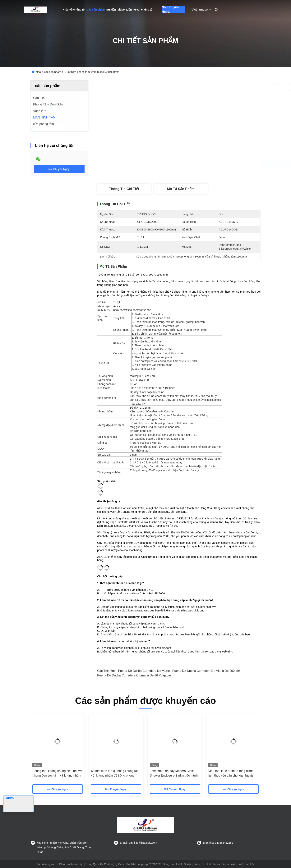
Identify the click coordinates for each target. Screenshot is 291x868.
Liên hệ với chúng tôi (140, 10)
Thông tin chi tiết (124, 189)
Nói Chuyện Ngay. (170, 10)
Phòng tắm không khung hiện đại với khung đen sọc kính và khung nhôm (57, 773)
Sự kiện (111, 10)
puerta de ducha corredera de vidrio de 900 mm (206, 671)
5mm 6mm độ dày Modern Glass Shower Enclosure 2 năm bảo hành (174, 773)
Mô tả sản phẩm (181, 189)
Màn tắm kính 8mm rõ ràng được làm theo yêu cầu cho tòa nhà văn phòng (231, 774)
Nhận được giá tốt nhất (202, 165)
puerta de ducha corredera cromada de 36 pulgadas (134, 675)
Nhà (65, 10)
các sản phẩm (96, 10)
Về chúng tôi (77, 10)
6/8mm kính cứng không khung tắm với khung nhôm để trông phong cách (115, 774)
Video (121, 10)
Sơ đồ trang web (46, 864)
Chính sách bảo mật (71, 864)
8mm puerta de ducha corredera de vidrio (140, 671)
